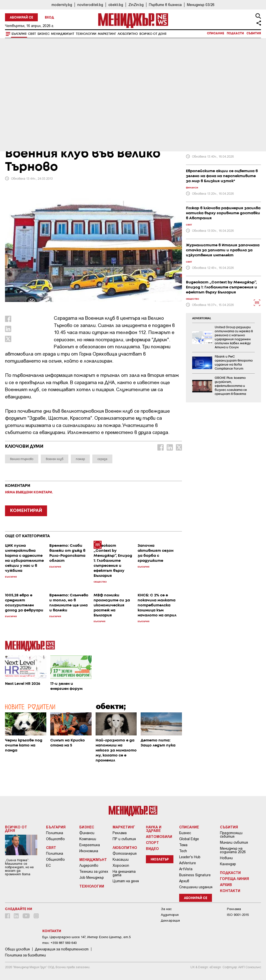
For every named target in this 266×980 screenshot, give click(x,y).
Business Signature (195, 875)
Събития (254, 33)
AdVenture (188, 863)
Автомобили (159, 836)
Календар (228, 864)
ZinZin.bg (136, 5)
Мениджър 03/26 (201, 5)
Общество (55, 839)
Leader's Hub (190, 857)
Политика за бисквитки (25, 955)
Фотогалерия (125, 853)
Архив (184, 881)
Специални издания (196, 887)
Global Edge (189, 839)
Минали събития (234, 842)
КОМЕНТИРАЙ (26, 511)
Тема (183, 845)
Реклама (120, 833)
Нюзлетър (160, 860)
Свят (32, 34)
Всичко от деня (153, 34)
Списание (216, 33)
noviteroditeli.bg (90, 5)
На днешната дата (124, 873)
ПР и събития (124, 839)
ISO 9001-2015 (238, 915)
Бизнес (44, 34)
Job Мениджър (92, 878)
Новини (226, 858)
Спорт (152, 842)
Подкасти (235, 33)
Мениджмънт (63, 34)
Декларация (170, 920)
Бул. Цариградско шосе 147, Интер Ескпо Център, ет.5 (86, 937)
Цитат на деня (126, 881)
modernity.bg (62, 5)
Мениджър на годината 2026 (233, 850)
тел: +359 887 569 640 (59, 943)
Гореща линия (234, 879)
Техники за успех (94, 872)
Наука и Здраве (154, 829)
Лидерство (89, 865)
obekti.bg (116, 5)
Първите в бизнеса (165, 5)
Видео (152, 848)
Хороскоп (121, 865)
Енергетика (90, 845)
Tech (183, 851)
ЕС (48, 865)
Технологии (86, 34)
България (19, 34)
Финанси (87, 833)
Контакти (230, 891)
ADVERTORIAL (202, 318)
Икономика (89, 851)
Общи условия (17, 949)
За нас (166, 909)
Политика (55, 833)
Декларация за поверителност (62, 949)
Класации (121, 859)
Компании (88, 839)
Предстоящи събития (231, 835)
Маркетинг (107, 34)
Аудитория (170, 915)
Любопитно (128, 34)
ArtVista (186, 869)
